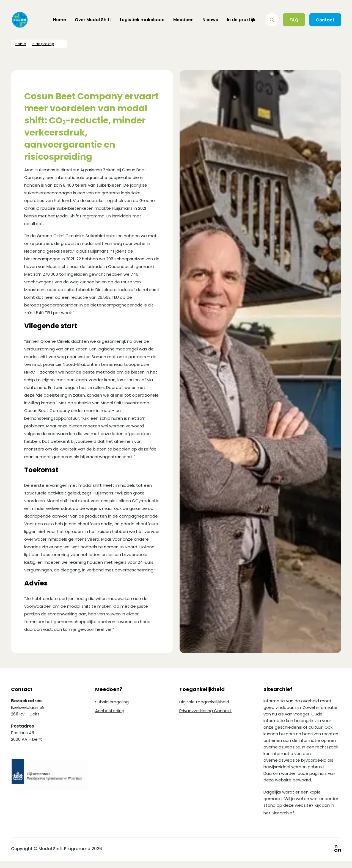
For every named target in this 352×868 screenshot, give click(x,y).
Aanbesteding (110, 711)
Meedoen (183, 20)
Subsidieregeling (112, 702)
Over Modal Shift (93, 20)
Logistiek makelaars (142, 20)
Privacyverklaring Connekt (205, 711)
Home (60, 20)
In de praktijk (241, 20)
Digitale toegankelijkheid (204, 702)
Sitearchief (283, 813)
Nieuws (210, 20)
